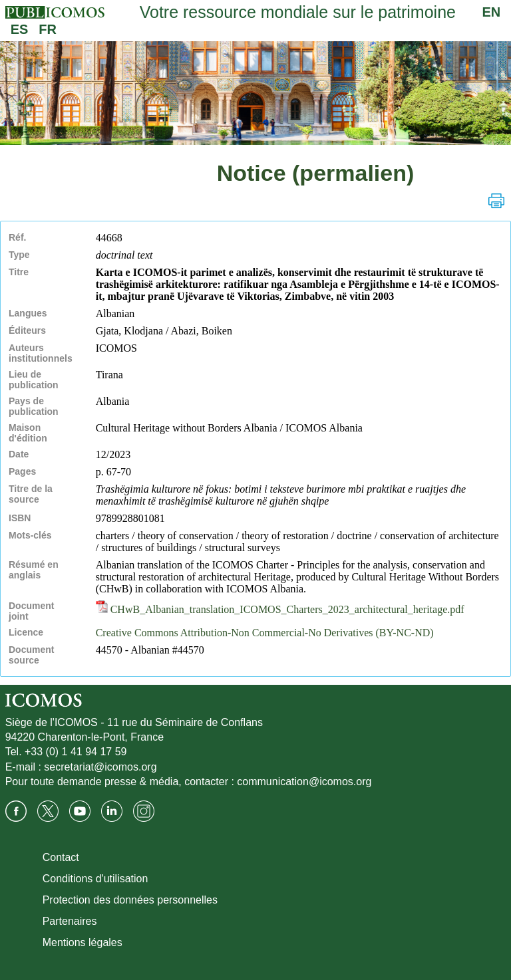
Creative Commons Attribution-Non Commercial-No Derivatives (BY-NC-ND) (265, 633)
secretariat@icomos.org (100, 767)
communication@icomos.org (304, 782)
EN (492, 12)
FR (48, 29)
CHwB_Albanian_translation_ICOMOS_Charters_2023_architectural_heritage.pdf (280, 609)
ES (20, 29)
